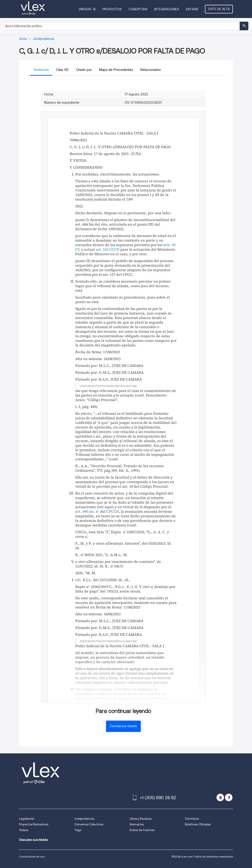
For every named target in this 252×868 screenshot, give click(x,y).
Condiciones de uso (32, 856)
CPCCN (113, 511)
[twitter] (220, 797)
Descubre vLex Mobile (34, 840)
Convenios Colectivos (89, 824)
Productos (112, 9)
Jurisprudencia (84, 819)
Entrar (192, 9)
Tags (78, 830)
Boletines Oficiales (198, 824)
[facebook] (229, 797)
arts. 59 (169, 245)
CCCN (114, 249)
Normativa (137, 824)
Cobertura (138, 9)
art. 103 (102, 249)
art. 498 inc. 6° (87, 511)
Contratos (192, 819)
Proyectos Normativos (34, 824)
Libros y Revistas (141, 819)
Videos (24, 830)
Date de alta (219, 9)
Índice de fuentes (142, 830)
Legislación (27, 819)
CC (78, 249)
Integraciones (167, 9)
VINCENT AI (87, 9)
